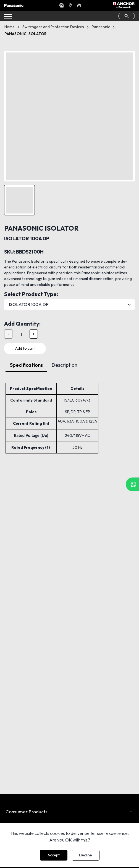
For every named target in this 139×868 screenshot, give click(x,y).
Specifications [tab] (26, 365)
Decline (86, 855)
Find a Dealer (71, 5)
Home (10, 27)
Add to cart (25, 348)
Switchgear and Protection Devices (53, 27)
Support (80, 5)
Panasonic (101, 27)
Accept (54, 855)
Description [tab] (65, 365)
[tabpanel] (69, 413)
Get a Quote (62, 5)
